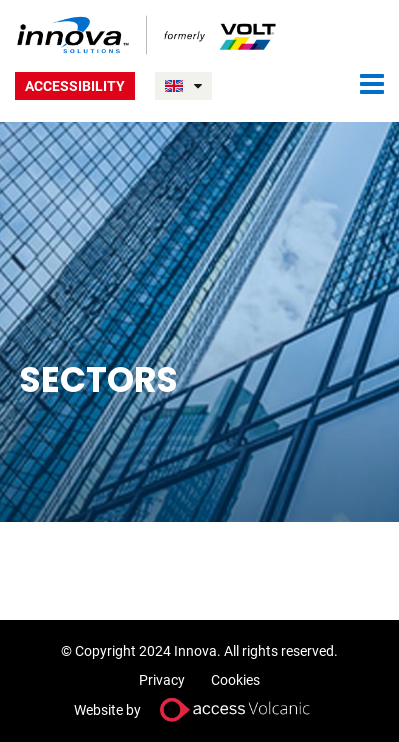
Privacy (162, 680)
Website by (200, 709)
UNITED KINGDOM (198, 86)
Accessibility (75, 86)
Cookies (235, 680)
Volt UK (147, 35)
